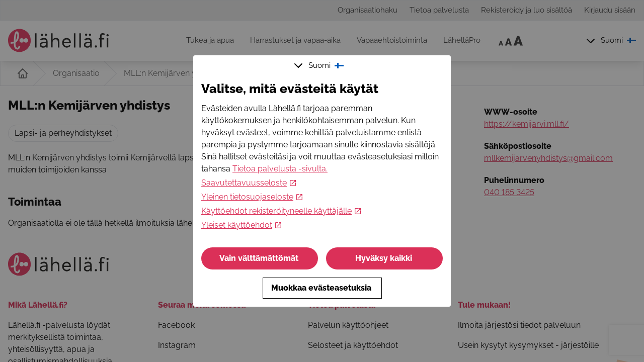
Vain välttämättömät (260, 258)
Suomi (320, 65)
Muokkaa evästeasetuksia (322, 288)
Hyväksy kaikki (385, 258)
